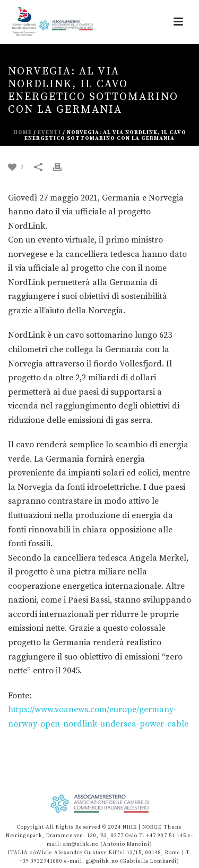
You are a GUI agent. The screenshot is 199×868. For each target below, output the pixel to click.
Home (23, 132)
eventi (49, 132)
